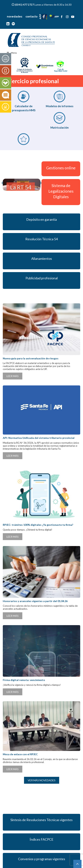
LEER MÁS (13, 376)
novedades (15, 17)
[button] (4, 185)
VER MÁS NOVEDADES (42, 780)
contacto (31, 17)
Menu (12, 53)
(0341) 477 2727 (25, 5)
